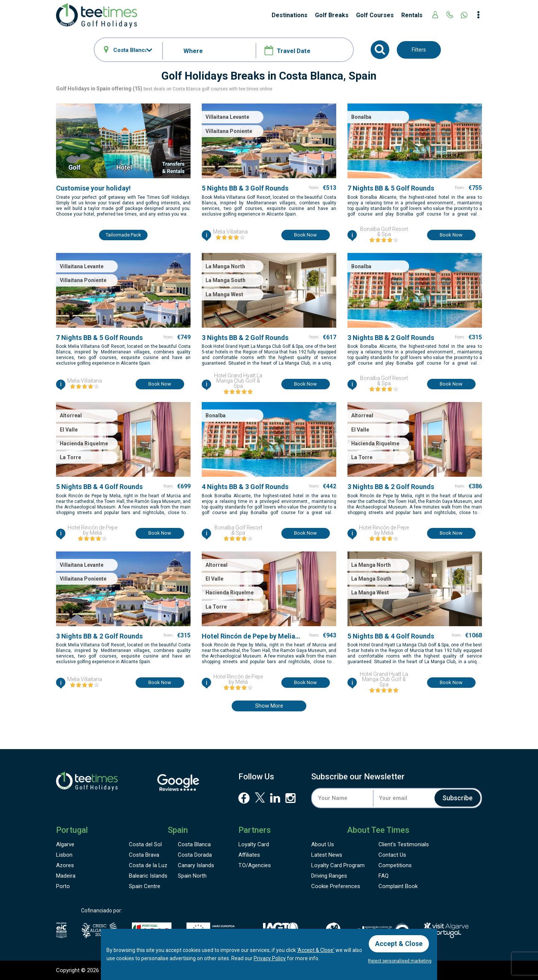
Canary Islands (196, 865)
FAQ (384, 876)
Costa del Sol (145, 844)
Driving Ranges (329, 876)
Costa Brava (144, 855)
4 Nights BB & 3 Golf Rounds (245, 487)
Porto (63, 886)
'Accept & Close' (316, 950)
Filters (419, 50)
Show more (269, 706)
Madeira (66, 876)
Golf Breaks (332, 15)
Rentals (412, 15)
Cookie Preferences (336, 886)
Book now (305, 235)
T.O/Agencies (255, 865)
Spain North (192, 876)
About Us (323, 844)
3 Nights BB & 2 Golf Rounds (245, 338)
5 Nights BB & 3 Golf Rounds (245, 188)
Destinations (290, 15)
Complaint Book (398, 886)
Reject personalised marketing (400, 961)
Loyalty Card (254, 844)
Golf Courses (375, 15)
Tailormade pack (123, 235)
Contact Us (392, 855)
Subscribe (457, 798)
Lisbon (64, 855)
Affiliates (249, 855)
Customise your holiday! (93, 188)
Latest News (327, 855)
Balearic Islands (148, 876)
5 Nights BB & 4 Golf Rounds (99, 487)
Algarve (65, 844)
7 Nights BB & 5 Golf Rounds (391, 188)
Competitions (395, 865)
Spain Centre (145, 886)
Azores (65, 865)
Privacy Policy (270, 958)
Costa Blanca (194, 844)
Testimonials (404, 844)
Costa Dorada (195, 855)
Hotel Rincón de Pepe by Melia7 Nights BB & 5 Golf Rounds (250, 636)
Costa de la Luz (148, 865)
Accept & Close (399, 944)
